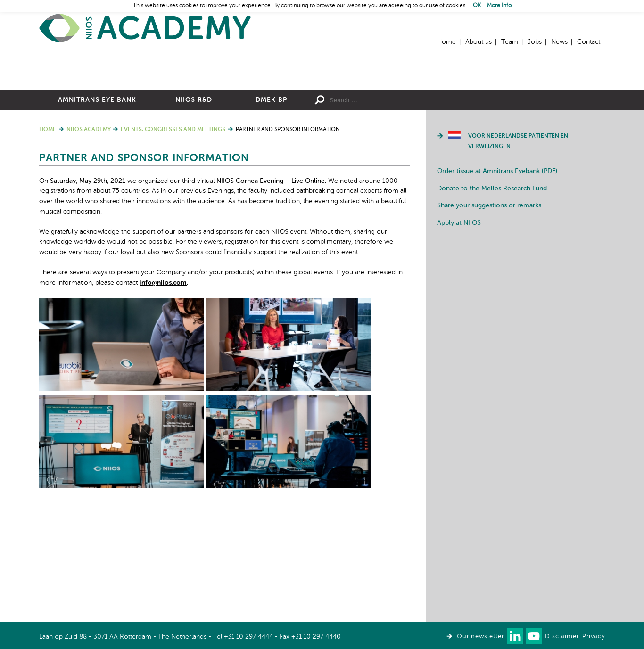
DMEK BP (271, 203)
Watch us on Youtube (534, 636)
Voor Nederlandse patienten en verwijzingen (518, 245)
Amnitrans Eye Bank (97, 203)
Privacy (594, 637)
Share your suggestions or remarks (489, 309)
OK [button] (477, 6)
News (559, 42)
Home (145, 29)
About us (479, 42)
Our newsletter (480, 637)
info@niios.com (163, 386)
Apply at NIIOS (459, 326)
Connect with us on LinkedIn (515, 636)
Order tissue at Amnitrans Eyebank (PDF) (497, 274)
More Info (499, 6)
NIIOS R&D (194, 203)
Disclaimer (562, 637)
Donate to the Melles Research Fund (492, 292)
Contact (589, 42)
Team (510, 42)
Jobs (535, 42)
